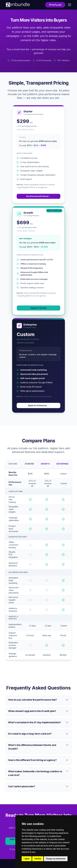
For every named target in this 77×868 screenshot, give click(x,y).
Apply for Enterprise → (38, 405)
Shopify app (55, 5)
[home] (18, 5)
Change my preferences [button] (56, 859)
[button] (69, 5)
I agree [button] (27, 859)
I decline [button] (38, 859)
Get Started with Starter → (39, 196)
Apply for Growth (38, 308)
